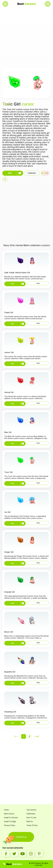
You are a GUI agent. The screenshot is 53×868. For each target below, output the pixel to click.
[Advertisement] (26, 38)
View (38, 283)
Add (10, 173)
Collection (32, 173)
